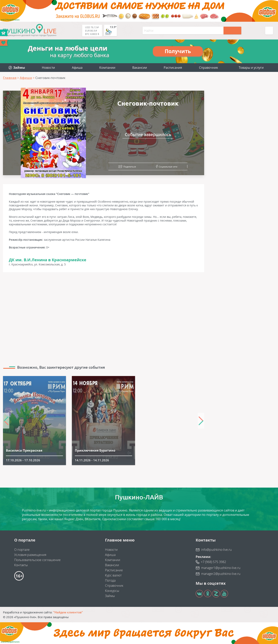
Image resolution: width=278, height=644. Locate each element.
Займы (110, 596)
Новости (48, 68)
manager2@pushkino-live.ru (221, 574)
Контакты (21, 565)
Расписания (173, 68)
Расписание (114, 570)
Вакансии (140, 68)
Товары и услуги (251, 68)
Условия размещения (30, 555)
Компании (107, 68)
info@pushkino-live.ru (216, 550)
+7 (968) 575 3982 (213, 562)
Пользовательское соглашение (37, 560)
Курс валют (113, 575)
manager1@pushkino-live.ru (221, 568)
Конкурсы (112, 591)
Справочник (208, 68)
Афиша (77, 68)
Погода (110, 580)
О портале (22, 550)
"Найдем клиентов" (68, 612)
